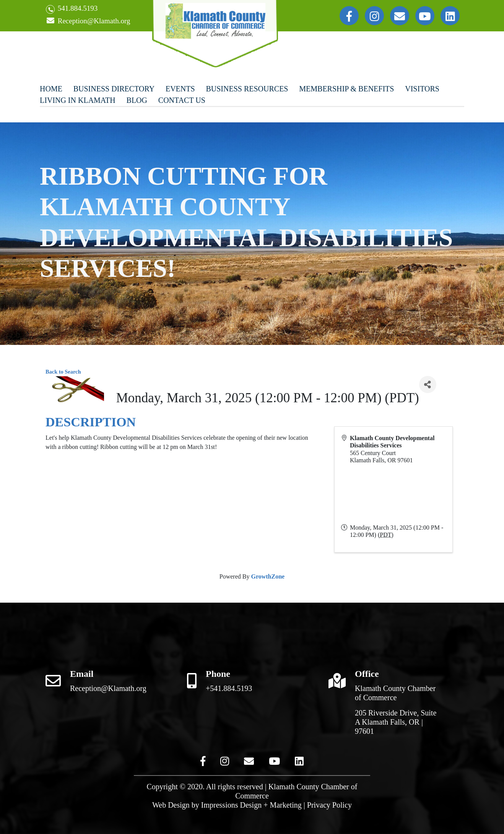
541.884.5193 (72, 9)
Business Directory (114, 89)
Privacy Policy (329, 805)
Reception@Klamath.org (88, 21)
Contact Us (182, 100)
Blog (137, 100)
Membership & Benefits (346, 89)
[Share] (428, 384)
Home (51, 89)
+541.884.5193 (229, 688)
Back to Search (63, 372)
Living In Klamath (78, 100)
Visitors (422, 89)
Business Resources (247, 89)
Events (180, 89)
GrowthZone (268, 576)
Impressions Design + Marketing (251, 805)
